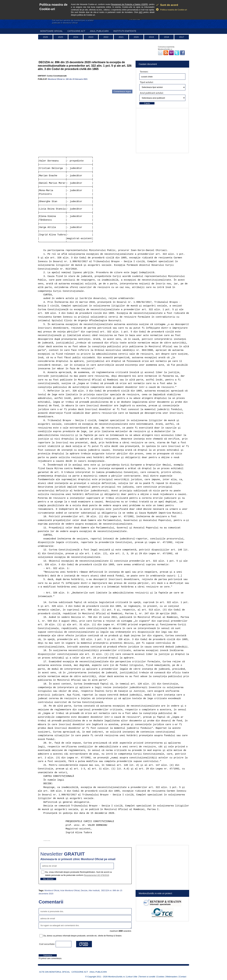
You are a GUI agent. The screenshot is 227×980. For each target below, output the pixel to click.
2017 (182, 37)
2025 (60, 37)
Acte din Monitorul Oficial (55, 972)
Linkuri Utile (132, 977)
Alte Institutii (94, 890)
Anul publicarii (99, 31)
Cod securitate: (47, 944)
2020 (136, 37)
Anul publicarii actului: (152, 93)
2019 (151, 37)
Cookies (161, 977)
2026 (45, 37)
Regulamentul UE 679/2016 (96, 875)
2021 (121, 37)
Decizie (84, 890)
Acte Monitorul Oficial (70, 890)
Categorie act (76, 31)
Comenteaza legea (122, 91)
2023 (91, 37)
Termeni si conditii (147, 977)
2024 (76, 37)
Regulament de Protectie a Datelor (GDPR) (130, 4)
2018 (166, 37)
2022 (106, 37)
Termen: (144, 72)
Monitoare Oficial (51, 31)
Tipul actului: (147, 82)
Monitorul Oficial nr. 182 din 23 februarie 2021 (68, 79)
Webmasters (172, 977)
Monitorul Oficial (52, 890)
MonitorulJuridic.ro (116, 977)
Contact (183, 977)
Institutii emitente (125, 31)
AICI (141, 12)
